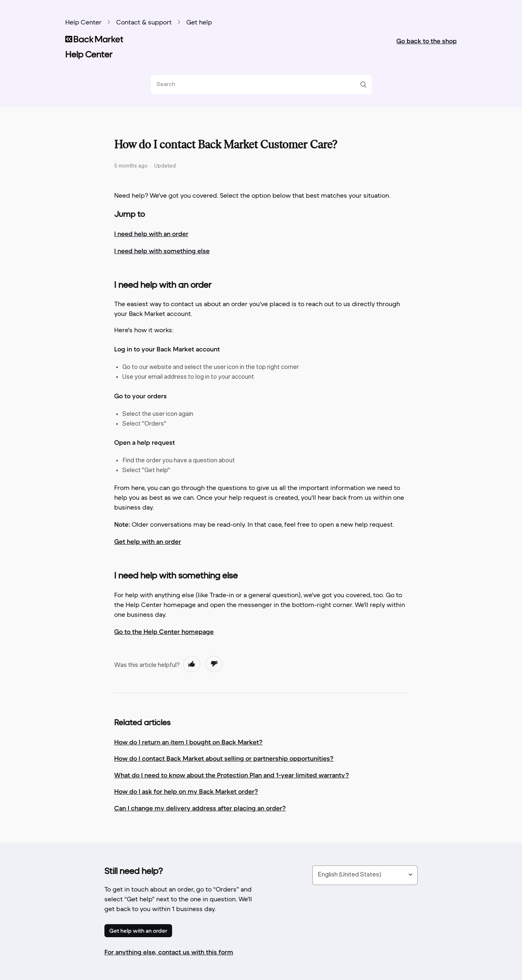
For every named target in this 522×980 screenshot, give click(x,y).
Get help (199, 23)
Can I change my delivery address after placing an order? (200, 808)
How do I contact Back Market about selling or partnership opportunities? (224, 758)
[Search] (258, 85)
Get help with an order (138, 931)
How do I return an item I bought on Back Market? (188, 742)
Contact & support (144, 23)
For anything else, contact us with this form (169, 952)
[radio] (192, 664)
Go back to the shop (427, 41)
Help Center (83, 23)
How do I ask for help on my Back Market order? (186, 791)
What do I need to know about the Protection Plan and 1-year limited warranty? (232, 775)
